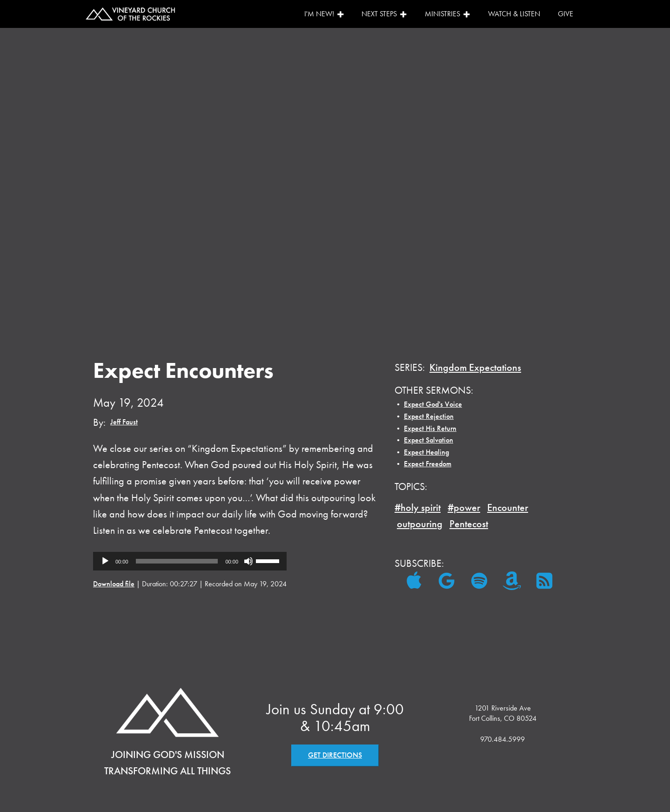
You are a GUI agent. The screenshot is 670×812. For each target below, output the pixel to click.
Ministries (448, 14)
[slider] (177, 561)
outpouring (420, 524)
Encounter (508, 507)
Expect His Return (430, 428)
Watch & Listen (514, 14)
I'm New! (324, 14)
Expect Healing (426, 452)
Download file (114, 584)
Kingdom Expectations (475, 367)
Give (566, 14)
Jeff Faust (124, 422)
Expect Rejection (429, 416)
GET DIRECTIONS (335, 755)
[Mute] (248, 561)
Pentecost (469, 524)
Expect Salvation (429, 440)
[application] (190, 561)
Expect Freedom (428, 464)
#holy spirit (418, 507)
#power (464, 507)
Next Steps (384, 14)
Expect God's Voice (433, 404)
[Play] (105, 561)
